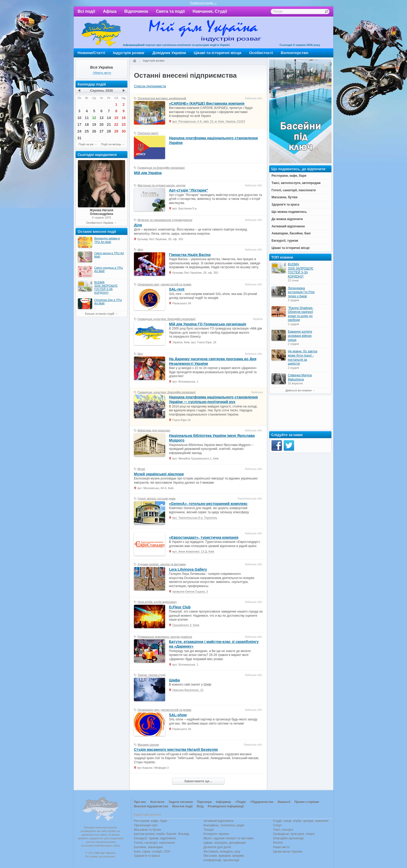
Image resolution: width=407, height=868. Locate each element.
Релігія (278, 843)
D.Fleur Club (180, 607)
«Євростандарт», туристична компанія (204, 537)
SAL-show (178, 715)
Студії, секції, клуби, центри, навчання (301, 821)
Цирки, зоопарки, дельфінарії (225, 843)
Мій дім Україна (101, 33)
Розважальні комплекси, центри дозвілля (165, 637)
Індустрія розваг (129, 53)
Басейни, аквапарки (148, 847)
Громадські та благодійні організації (161, 168)
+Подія (240, 802)
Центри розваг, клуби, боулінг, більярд (161, 834)
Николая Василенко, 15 (188, 690)
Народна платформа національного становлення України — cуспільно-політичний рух (213, 399)
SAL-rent (177, 289)
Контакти (157, 802)
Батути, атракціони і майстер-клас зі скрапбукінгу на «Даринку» (214, 644)
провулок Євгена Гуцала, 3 (190, 591)
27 (101, 131)
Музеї (141, 469)
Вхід (200, 806)
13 (101, 118)
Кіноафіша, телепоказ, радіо (224, 825)
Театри (209, 830)
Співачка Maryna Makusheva (300, 377)
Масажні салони (148, 745)
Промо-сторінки (307, 802)
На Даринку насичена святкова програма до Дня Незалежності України (213, 361)
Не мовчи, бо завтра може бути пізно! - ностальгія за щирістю (303, 357)
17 (79, 124)
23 (124, 124)
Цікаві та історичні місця (218, 53)
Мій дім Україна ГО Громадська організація (208, 324)
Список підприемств (150, 86)
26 (94, 131)
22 (116, 124)
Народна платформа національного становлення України (213, 140)
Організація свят (146, 825)
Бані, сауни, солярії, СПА (152, 852)
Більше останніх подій (100, 314)
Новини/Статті (91, 53)
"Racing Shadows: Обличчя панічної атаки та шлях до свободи (301, 314)
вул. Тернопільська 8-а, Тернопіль (195, 518)
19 (94, 124)
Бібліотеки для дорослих (154, 430)
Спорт (277, 825)
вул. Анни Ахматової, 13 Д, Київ (193, 551)
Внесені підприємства (151, 806)
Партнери (204, 802)
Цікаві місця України (288, 852)
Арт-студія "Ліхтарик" (189, 190)
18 (87, 124)
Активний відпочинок (219, 821)
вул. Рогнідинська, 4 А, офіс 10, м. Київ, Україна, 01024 (209, 121)
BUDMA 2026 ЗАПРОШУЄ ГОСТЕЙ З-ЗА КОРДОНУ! (301, 270)
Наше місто (281, 847)
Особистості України (100, 223)
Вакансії (284, 802)
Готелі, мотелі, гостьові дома (157, 498)
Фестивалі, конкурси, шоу (222, 852)
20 (101, 124)
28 (109, 131)
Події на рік (86, 144)
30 (124, 131)
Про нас (140, 802)
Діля (138, 225)
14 (109, 118)
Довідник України (169, 53)
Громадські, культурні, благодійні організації (167, 319)
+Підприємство (262, 802)
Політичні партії (148, 133)
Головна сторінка (134, 61)
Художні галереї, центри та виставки (162, 564)
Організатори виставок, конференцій (162, 98)
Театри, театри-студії (151, 675)
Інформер (223, 802)
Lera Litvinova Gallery (188, 569)
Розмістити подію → (203, 3)
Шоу (140, 249)
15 (116, 118)
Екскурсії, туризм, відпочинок (155, 838)
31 (79, 138)
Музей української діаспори (159, 474)
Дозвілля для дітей (217, 847)
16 (124, 118)
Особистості (261, 53)
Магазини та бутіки (147, 830)
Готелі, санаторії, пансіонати (154, 843)
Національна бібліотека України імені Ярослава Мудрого (212, 438)
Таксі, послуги (283, 830)
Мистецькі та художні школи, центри (161, 185)
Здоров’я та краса (147, 856)
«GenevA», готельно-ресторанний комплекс (208, 504)
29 (116, 131)
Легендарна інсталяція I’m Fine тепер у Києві (301, 292)
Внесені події (182, 806)
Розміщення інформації (226, 806)
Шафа (174, 680)
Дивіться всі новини (299, 390)
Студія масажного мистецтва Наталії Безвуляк (176, 749)
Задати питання (181, 802)
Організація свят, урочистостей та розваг (165, 284)
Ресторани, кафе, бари (151, 821)
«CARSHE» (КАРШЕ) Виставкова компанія (207, 103)
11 (87, 118)
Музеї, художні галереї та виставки (229, 838)
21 (109, 124)
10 (79, 118)
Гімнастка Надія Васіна (190, 255)
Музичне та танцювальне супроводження (165, 220)
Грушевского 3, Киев (186, 625)
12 (94, 118)
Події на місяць (111, 144)
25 (87, 131)
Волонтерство (295, 53)
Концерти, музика (216, 834)
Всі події (86, 11)
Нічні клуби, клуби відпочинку (157, 602)
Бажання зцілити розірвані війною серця (300, 336)
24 (79, 131)
